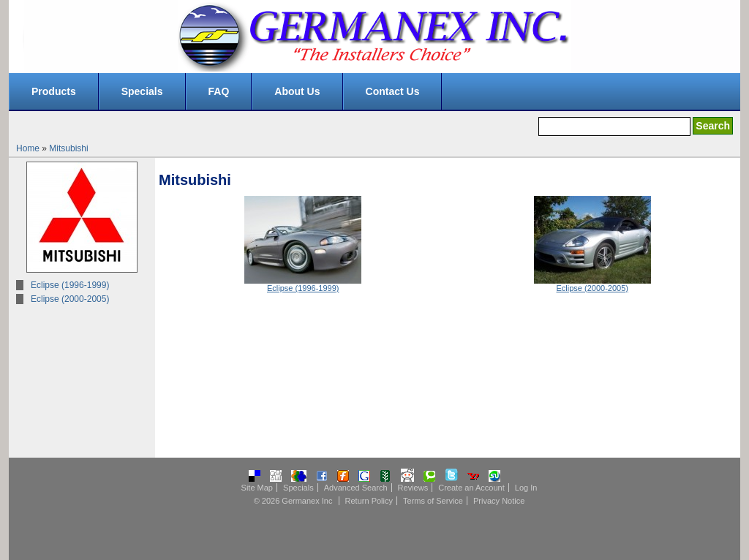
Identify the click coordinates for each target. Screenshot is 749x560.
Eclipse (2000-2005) (70, 299)
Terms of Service (433, 501)
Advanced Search (356, 488)
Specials (142, 91)
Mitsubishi (68, 148)
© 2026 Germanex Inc (293, 501)
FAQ (219, 91)
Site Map (257, 488)
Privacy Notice (499, 501)
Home (28, 148)
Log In (526, 488)
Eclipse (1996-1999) (70, 285)
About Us (297, 91)
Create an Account (471, 488)
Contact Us (393, 91)
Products (54, 91)
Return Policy (369, 501)
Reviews (413, 488)
